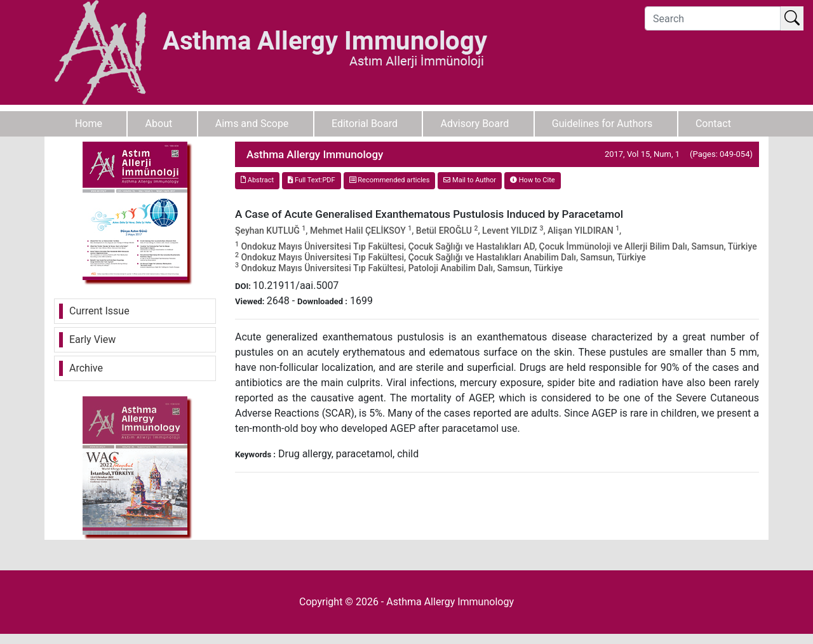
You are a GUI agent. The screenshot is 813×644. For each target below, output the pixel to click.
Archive (86, 368)
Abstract (257, 180)
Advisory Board (475, 124)
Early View (92, 339)
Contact (713, 124)
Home (89, 124)
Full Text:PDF (311, 180)
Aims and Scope (252, 124)
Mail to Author (470, 180)
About (159, 124)
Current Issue (99, 311)
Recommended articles (390, 180)
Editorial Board (365, 124)
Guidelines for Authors (602, 124)
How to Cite (533, 180)
